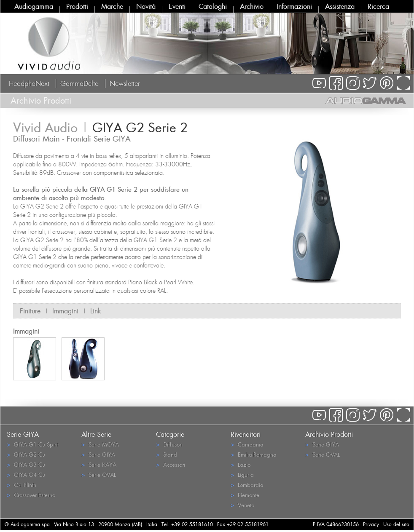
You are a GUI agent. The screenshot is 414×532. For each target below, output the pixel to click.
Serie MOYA (100, 444)
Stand (167, 454)
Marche (112, 6)
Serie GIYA (98, 454)
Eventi (177, 6)
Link (96, 311)
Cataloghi (213, 6)
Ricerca (378, 6)
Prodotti (77, 6)
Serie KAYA (99, 464)
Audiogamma (34, 6)
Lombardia (247, 485)
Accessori (171, 464)
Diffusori (169, 444)
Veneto (242, 505)
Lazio (241, 464)
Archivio (252, 6)
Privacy (371, 524)
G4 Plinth (22, 485)
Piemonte (245, 495)
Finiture (30, 311)
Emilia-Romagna (254, 454)
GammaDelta (79, 83)
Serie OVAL (99, 475)
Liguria (242, 475)
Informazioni (294, 6)
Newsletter (125, 83)
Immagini (65, 311)
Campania (247, 444)
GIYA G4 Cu (26, 475)
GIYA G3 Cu (26, 464)
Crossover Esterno (31, 495)
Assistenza (340, 6)
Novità (146, 6)
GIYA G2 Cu (26, 454)
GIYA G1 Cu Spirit (33, 444)
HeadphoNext (29, 83)
